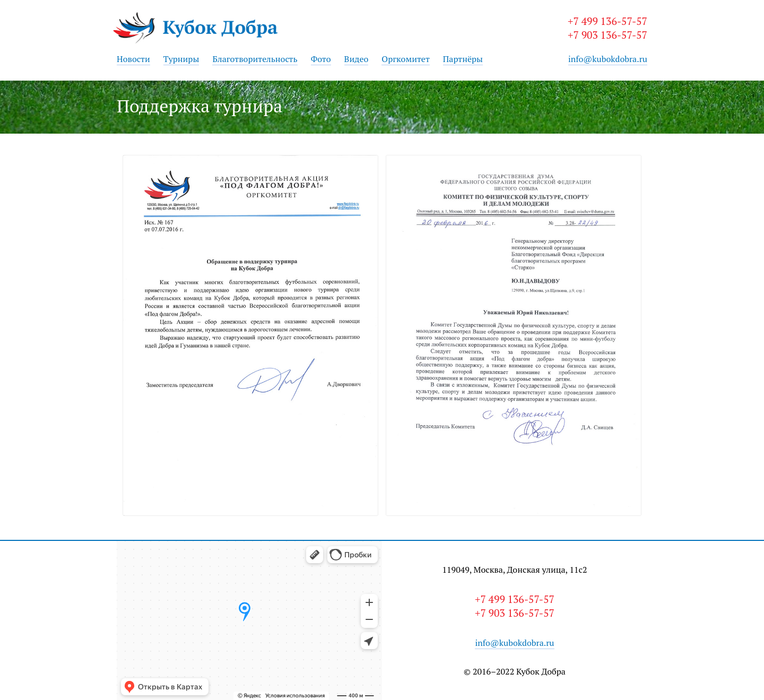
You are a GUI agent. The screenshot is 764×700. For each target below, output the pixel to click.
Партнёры (463, 59)
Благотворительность (255, 59)
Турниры (181, 59)
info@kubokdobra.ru (608, 59)
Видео (357, 59)
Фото (321, 59)
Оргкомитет (406, 59)
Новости (133, 59)
